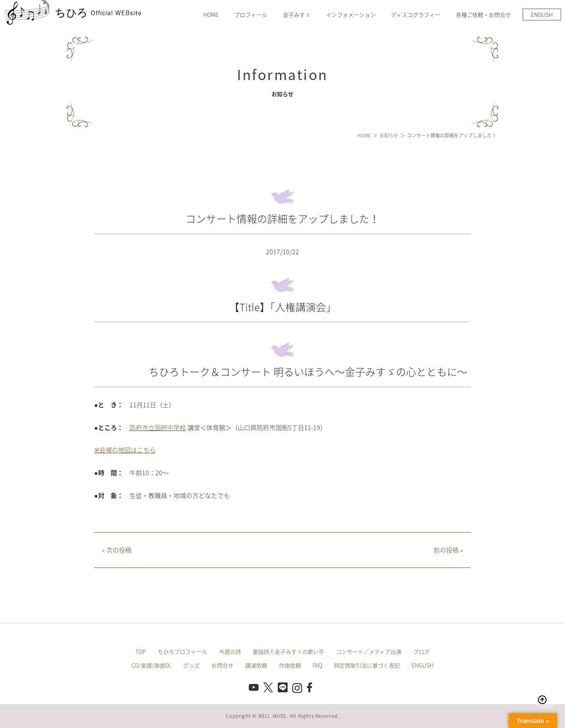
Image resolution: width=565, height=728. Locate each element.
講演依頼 (256, 665)
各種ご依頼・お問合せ (483, 15)
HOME (211, 15)
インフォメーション (351, 15)
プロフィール (251, 15)
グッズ (191, 665)
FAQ (317, 665)
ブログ (421, 651)
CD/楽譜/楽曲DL (151, 665)
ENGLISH (542, 15)
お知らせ (389, 135)
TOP (141, 651)
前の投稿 (448, 550)
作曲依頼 (290, 665)
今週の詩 (230, 651)
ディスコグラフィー (416, 15)
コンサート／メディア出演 (369, 651)
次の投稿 (117, 550)
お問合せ (222, 665)
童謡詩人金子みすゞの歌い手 (288, 651)
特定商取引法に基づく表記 (367, 665)
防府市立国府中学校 (158, 427)
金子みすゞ (297, 15)
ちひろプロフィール (182, 651)
